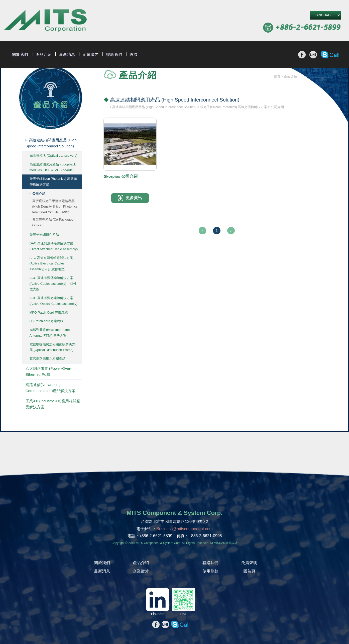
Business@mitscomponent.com (184, 529)
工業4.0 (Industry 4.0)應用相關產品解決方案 (53, 404)
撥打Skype (330, 55)
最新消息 (67, 54)
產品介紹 (44, 54)
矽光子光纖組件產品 (44, 235)
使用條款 (210, 571)
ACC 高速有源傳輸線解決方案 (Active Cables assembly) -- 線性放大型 (53, 284)
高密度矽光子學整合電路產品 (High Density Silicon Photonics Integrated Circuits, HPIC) (55, 207)
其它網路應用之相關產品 (47, 359)
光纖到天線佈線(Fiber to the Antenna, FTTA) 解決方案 (50, 333)
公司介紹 (39, 194)
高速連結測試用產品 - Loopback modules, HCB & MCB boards (53, 167)
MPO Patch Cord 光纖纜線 (49, 312)
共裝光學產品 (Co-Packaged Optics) (53, 222)
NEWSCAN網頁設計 (224, 543)
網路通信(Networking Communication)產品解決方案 (50, 388)
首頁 (134, 54)
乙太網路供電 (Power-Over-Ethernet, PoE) (49, 371)
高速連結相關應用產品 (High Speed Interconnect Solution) (51, 143)
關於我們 (20, 54)
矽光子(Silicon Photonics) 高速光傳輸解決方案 (53, 181)
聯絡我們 (114, 54)
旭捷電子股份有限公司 (45, 21)
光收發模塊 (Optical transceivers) (53, 156)
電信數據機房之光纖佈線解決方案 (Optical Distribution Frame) (52, 347)
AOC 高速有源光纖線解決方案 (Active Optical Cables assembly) (53, 301)
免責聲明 (249, 563)
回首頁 (249, 571)
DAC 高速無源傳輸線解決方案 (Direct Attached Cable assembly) (54, 246)
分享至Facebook (302, 55)
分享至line (313, 55)
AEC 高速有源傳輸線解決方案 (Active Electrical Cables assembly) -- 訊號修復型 (51, 264)
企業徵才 (91, 54)
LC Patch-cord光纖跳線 (46, 321)
